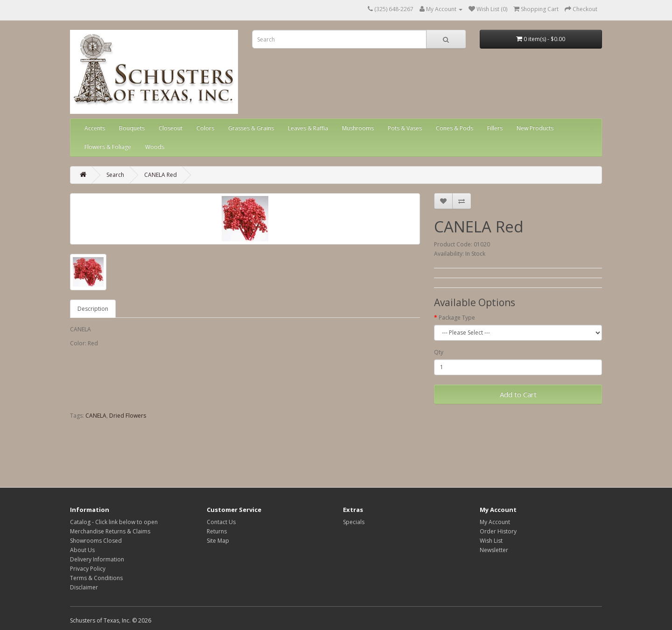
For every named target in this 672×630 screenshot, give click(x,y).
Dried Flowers (128, 416)
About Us (82, 550)
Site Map (218, 541)
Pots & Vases (405, 128)
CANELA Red (161, 175)
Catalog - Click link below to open (114, 522)
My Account (495, 522)
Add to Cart (518, 394)
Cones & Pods (455, 128)
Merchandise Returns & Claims (110, 531)
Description (93, 309)
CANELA (96, 416)
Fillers (495, 128)
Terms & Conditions (96, 578)
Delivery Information (97, 559)
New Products (535, 128)
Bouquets (132, 128)
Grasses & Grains (251, 128)
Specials (354, 522)
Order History (498, 531)
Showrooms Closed (96, 541)
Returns (217, 531)
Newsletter (494, 550)
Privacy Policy (88, 569)
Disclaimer (84, 587)
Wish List (491, 541)
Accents (95, 128)
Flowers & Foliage (108, 147)
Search (115, 175)
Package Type (457, 318)
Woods (155, 147)
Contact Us (221, 522)
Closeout (171, 128)
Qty (439, 352)
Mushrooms (358, 128)
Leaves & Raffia (308, 128)
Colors (205, 128)
